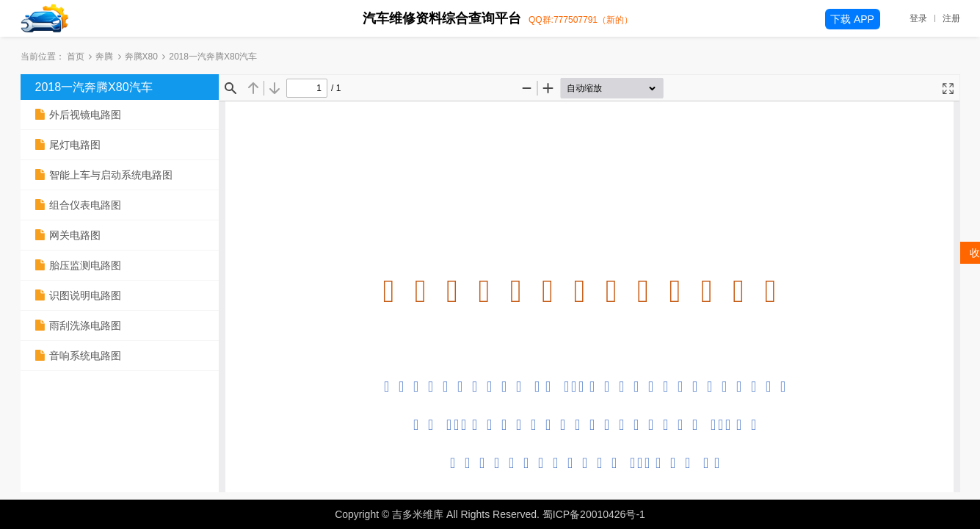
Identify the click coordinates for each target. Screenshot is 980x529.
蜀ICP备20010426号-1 (594, 514)
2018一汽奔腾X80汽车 (94, 87)
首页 (76, 57)
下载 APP (852, 19)
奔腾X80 (141, 57)
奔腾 (104, 57)
